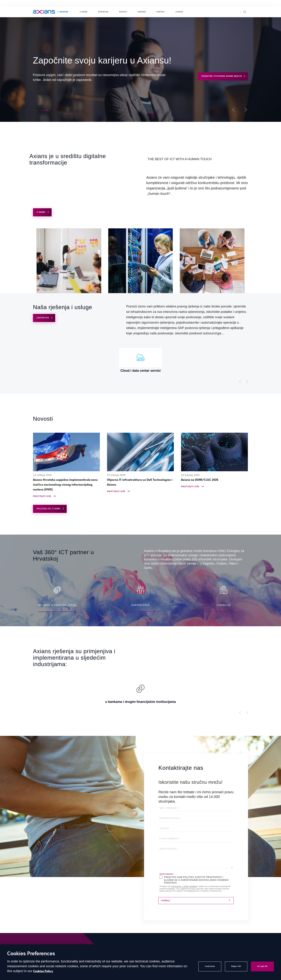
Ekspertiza (103, 12)
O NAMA (41, 212)
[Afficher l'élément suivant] (247, 382)
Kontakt (160, 12)
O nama (84, 12)
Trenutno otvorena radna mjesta (222, 76)
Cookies (179, 12)
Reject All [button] (236, 966)
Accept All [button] (262, 966)
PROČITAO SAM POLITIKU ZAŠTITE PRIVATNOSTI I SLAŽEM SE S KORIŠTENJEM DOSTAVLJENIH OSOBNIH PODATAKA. (196, 880)
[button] (37, 111)
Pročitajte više (42, 496)
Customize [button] (210, 966)
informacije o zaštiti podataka (184, 886)
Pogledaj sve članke (49, 509)
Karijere (142, 12)
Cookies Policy (43, 971)
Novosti (123, 12)
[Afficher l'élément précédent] (240, 382)
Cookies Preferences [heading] (31, 954)
